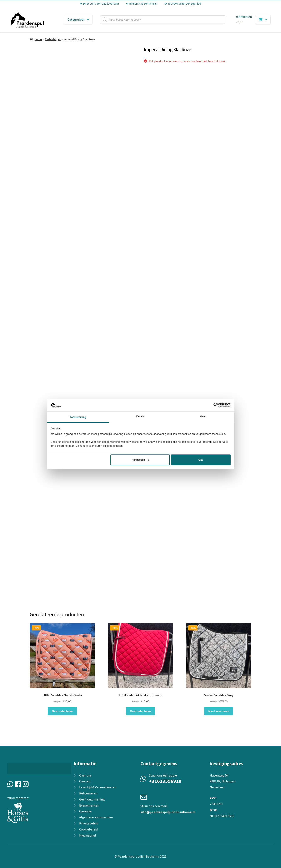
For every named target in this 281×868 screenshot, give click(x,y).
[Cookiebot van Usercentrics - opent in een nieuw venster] (212, 405)
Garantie (85, 811)
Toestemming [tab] (78, 417)
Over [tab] (203, 417)
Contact (85, 781)
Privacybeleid (89, 823)
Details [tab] (140, 417)
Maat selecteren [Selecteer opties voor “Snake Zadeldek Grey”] (219, 711)
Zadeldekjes (53, 39)
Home (38, 39)
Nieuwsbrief (88, 835)
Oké (201, 460)
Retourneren (88, 793)
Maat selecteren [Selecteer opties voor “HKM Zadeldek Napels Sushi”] (62, 711)
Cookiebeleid (88, 829)
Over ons (85, 775)
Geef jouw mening (92, 799)
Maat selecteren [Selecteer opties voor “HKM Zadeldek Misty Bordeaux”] (140, 711)
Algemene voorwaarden (96, 817)
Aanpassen (140, 460)
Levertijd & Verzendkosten (98, 787)
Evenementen (89, 805)
